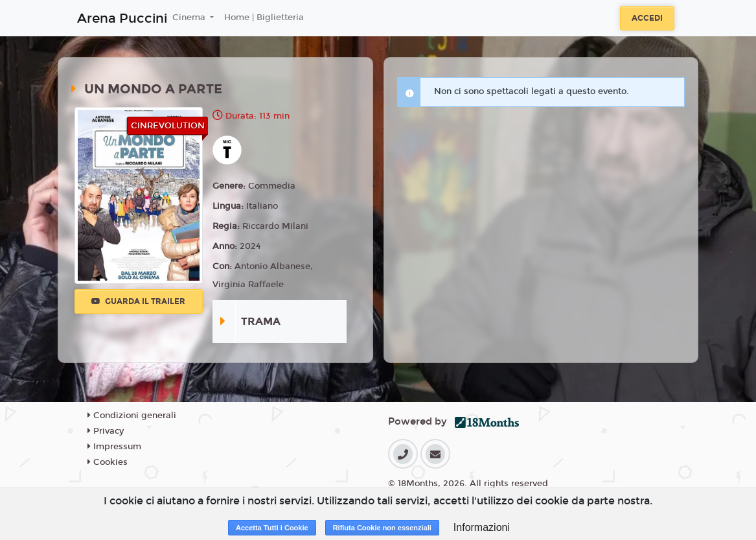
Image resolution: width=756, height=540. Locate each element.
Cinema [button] (190, 18)
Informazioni (482, 527)
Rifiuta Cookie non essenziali (382, 528)
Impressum (114, 447)
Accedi (647, 18)
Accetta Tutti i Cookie (272, 528)
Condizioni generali (132, 416)
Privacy (106, 431)
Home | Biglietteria (264, 18)
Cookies (108, 462)
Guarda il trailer (138, 301)
